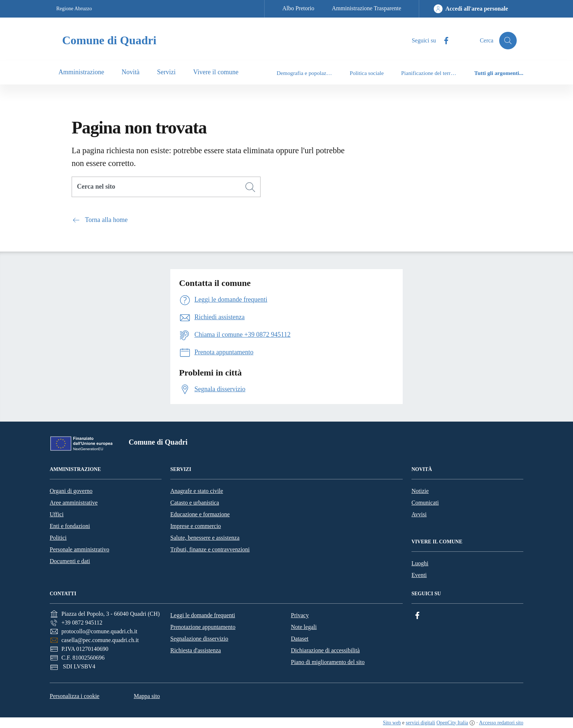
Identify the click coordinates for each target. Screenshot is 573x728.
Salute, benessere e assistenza (205, 538)
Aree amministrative (74, 503)
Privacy (300, 615)
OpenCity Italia (452, 723)
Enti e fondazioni (70, 526)
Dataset (300, 639)
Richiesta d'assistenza (196, 650)
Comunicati (425, 503)
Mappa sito (147, 696)
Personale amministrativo (79, 549)
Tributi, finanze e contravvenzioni (210, 549)
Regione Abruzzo (74, 9)
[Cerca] (250, 187)
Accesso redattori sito (501, 723)
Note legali (304, 627)
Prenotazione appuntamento (203, 627)
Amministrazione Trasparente (367, 8)
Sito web (392, 723)
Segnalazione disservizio (199, 639)
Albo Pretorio (298, 8)
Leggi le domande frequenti (203, 615)
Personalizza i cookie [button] (75, 696)
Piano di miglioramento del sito (328, 662)
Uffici (57, 514)
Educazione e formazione (200, 514)
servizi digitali (420, 723)
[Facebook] (443, 41)
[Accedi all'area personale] (471, 9)
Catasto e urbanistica (195, 503)
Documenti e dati (70, 561)
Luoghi (420, 563)
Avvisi (419, 514)
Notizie (420, 491)
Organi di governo (71, 491)
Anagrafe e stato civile (197, 491)
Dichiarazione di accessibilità (325, 650)
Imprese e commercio (196, 526)
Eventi (419, 575)
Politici (58, 538)
